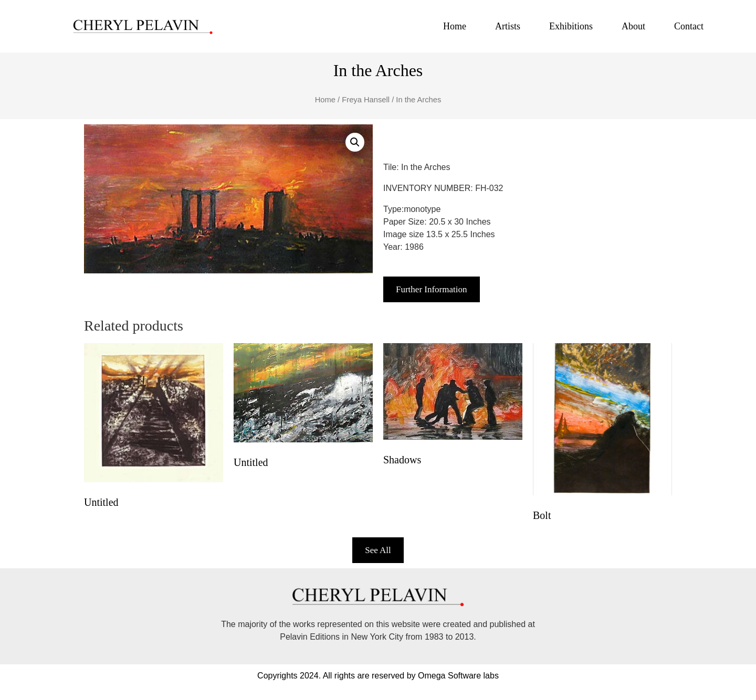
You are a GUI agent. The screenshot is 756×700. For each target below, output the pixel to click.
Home (455, 26)
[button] (355, 142)
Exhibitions (571, 26)
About (633, 26)
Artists (508, 26)
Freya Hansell (366, 100)
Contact (689, 26)
